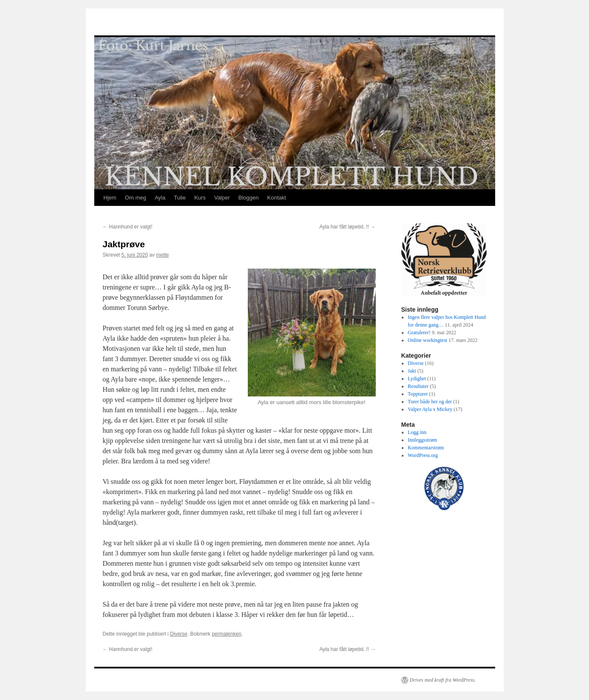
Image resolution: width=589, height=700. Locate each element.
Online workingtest (427, 340)
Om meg (136, 198)
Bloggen (249, 198)
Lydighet (417, 379)
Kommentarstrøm (426, 448)
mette (162, 255)
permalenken (227, 634)
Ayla (160, 198)
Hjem (110, 198)
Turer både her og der (430, 402)
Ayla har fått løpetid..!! (348, 227)
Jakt (412, 371)
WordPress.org (423, 455)
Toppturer (418, 394)
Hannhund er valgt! (128, 227)
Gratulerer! (419, 333)
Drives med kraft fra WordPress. (443, 680)
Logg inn (417, 432)
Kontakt (277, 198)
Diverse (179, 634)
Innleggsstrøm (422, 440)
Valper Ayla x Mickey (430, 409)
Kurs (200, 198)
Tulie (180, 198)
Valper (222, 198)
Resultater (418, 386)
